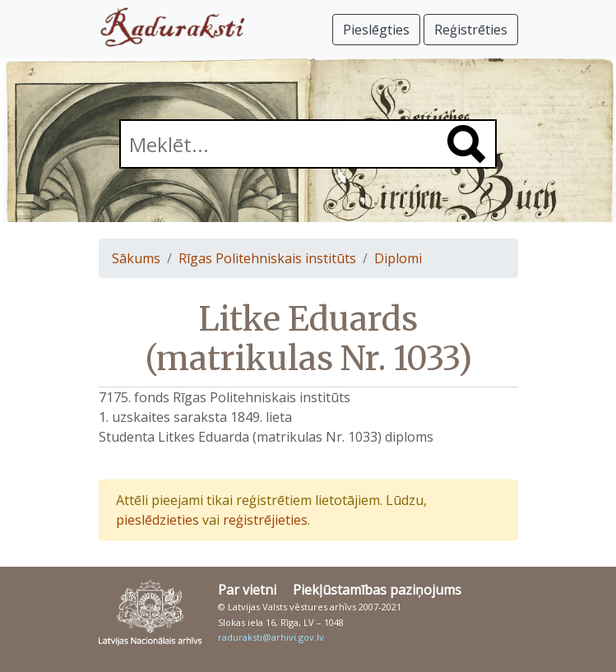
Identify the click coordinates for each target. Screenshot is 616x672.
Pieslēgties (376, 30)
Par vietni (247, 590)
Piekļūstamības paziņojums (377, 590)
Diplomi (398, 258)
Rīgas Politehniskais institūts (267, 258)
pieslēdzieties (157, 520)
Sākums (136, 258)
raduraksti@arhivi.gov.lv (271, 637)
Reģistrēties (471, 30)
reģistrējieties (265, 520)
